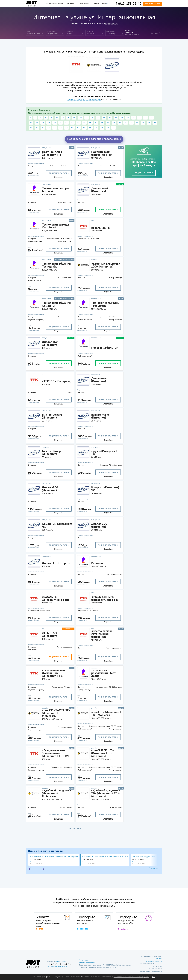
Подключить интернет (55, 4)
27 (116, 118)
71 (102, 128)
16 (68, 118)
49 (108, 123)
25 (110, 118)
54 (131, 123)
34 (151, 118)
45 (84, 123)
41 (61, 123)
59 (31, 128)
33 (145, 118)
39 (49, 123)
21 (98, 118)
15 (63, 118)
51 (114, 123)
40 (55, 123)
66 (72, 128)
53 (126, 123)
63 (55, 128)
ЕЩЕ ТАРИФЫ (75, 828)
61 (43, 128)
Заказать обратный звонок (57, 966)
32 (139, 118)
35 (31, 123)
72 (108, 128)
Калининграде (111, 24)
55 (137, 123)
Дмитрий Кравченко (155, 971)
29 (122, 118)
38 (43, 123)
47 (96, 123)
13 (51, 118)
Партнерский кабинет (87, 963)
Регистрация (83, 960)
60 (37, 128)
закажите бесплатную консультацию (84, 99)
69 (90, 128)
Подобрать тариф (144, 173)
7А (40, 118)
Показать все (154, 868)
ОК (154, 977)
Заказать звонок (153, 4)
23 (104, 118)
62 (49, 128)
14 (57, 118)
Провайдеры (84, 4)
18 (87, 118)
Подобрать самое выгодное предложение (94, 139)
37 (37, 123)
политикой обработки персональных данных (131, 977)
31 (134, 118)
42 (66, 123)
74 (114, 128)
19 (92, 118)
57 (149, 123)
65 (66, 128)
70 (96, 128)
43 (72, 123)
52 (120, 123)
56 (143, 123)
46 (90, 123)
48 (102, 123)
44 (78, 123)
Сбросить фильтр (132, 35)
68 (84, 128)
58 (155, 123)
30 (128, 118)
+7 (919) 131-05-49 (128, 4)
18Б (80, 118)
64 (61, 128)
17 (74, 118)
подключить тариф (59, 173)
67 (78, 128)
